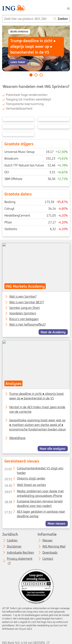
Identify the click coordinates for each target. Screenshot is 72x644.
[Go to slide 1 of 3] (31, 75)
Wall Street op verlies (25, 486)
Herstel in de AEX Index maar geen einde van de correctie (37, 409)
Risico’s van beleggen (24, 319)
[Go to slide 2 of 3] (36, 75)
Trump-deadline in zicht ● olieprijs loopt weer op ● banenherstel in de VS (36, 396)
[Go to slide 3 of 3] (41, 75)
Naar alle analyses (53, 449)
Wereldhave (17, 438)
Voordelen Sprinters (23, 313)
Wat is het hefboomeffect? (27, 325)
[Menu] (68, 8)
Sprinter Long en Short (24, 308)
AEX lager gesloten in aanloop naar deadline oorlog (35, 512)
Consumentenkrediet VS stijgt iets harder (34, 469)
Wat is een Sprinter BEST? (27, 302)
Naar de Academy (53, 332)
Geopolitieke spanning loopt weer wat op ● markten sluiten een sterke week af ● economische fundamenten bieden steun (38, 425)
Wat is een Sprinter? (23, 297)
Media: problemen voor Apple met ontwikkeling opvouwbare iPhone (34, 492)
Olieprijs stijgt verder (25, 479)
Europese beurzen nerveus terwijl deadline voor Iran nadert (33, 502)
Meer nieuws (57, 524)
